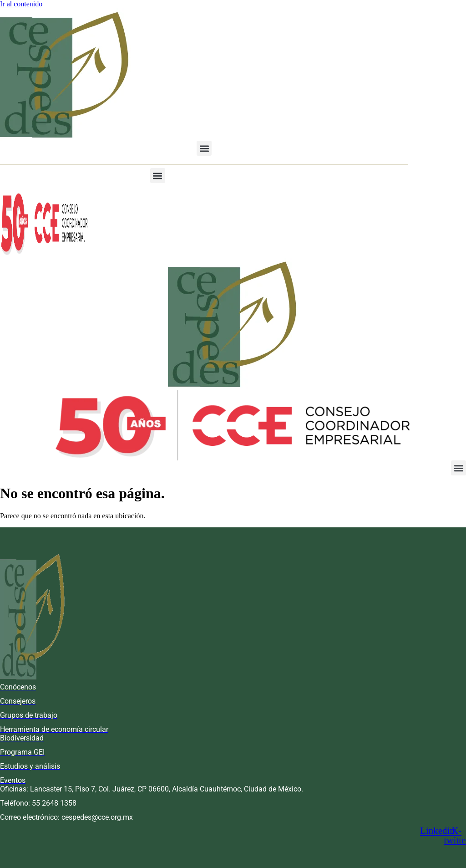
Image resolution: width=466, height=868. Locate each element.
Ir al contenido (21, 4)
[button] (204, 148)
